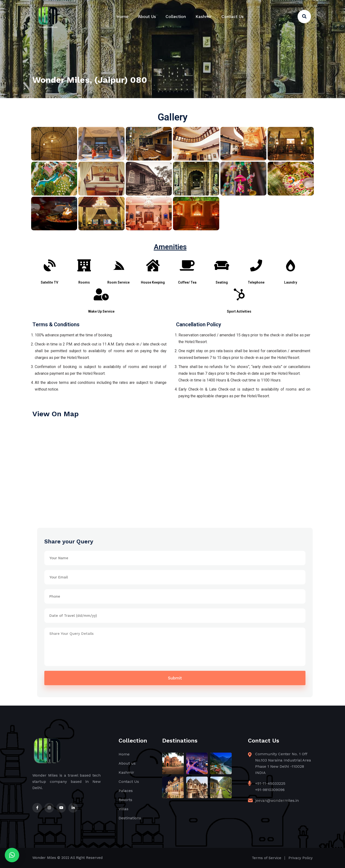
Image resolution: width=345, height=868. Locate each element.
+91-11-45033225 (270, 783)
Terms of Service (267, 858)
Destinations (130, 818)
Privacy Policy (301, 858)
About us (127, 763)
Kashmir (204, 17)
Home (122, 17)
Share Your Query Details (175, 647)
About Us (147, 17)
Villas (124, 809)
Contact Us (233, 17)
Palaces (126, 791)
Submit (175, 678)
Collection (176, 17)
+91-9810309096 (270, 790)
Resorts (125, 800)
